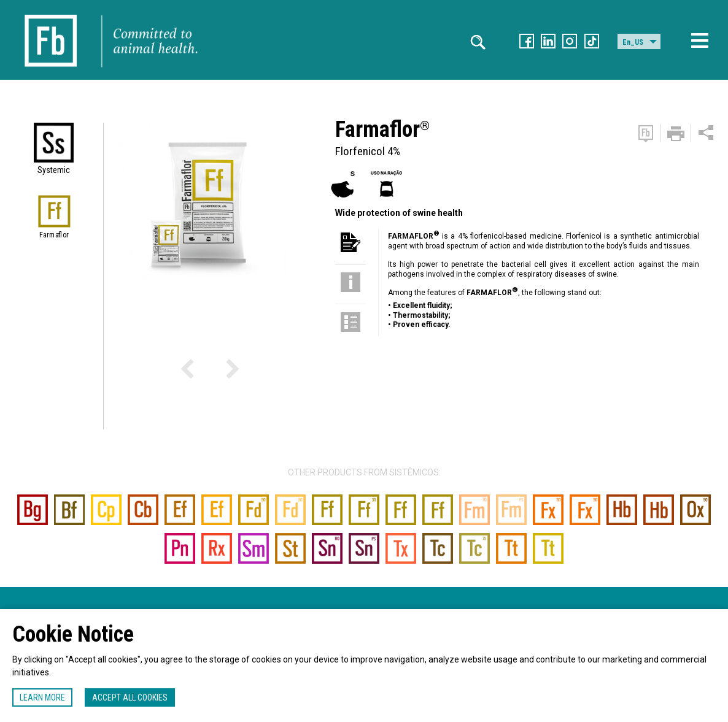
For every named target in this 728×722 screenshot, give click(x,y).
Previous (204, 372)
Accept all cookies (130, 697)
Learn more (42, 697)
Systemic (54, 170)
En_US (633, 42)
